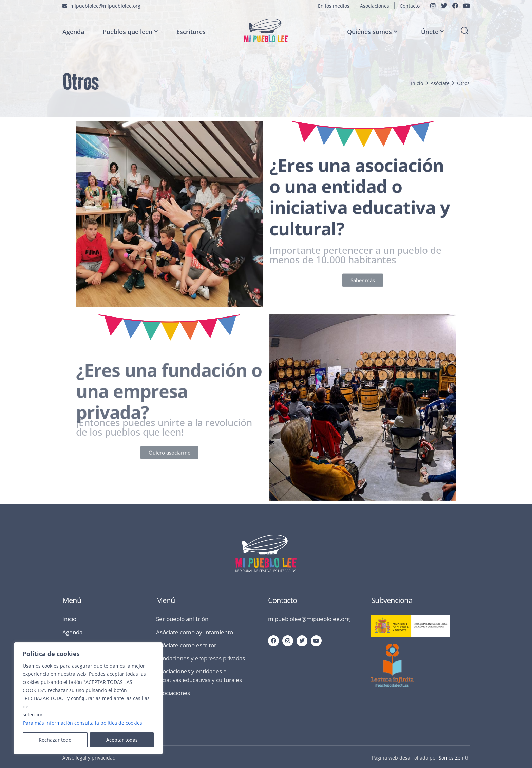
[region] (88, 698)
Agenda (73, 32)
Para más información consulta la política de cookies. (83, 723)
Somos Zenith (454, 758)
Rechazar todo (55, 740)
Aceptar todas (122, 740)
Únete (432, 32)
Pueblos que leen (130, 32)
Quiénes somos (372, 32)
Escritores (191, 32)
